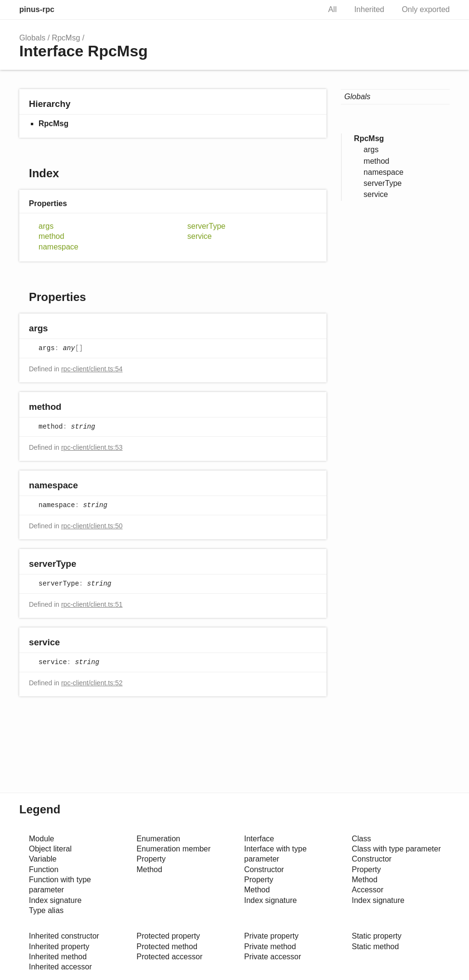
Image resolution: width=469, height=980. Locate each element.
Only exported (426, 9)
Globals (32, 38)
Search (303, 10)
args (46, 226)
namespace (59, 247)
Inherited (369, 9)
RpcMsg (66, 38)
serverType (206, 226)
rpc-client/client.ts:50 (92, 526)
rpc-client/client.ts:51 (92, 604)
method (51, 236)
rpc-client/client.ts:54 (92, 369)
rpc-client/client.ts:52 (92, 683)
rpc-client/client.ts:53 (92, 447)
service (200, 236)
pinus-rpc (37, 9)
